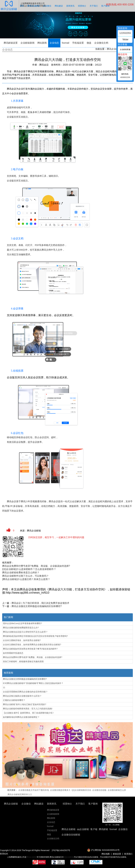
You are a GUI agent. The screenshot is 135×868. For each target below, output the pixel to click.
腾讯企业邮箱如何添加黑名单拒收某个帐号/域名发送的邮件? (30, 649)
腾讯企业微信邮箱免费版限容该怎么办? (21, 628)
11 (4, 687)
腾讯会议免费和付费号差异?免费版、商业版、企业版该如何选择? (36, 566)
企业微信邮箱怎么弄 (117, 790)
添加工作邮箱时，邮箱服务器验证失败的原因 (23, 661)
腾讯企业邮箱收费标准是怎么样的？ (21, 573)
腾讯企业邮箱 (33, 6)
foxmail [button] (113, 829)
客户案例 (105, 6)
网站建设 (59, 6)
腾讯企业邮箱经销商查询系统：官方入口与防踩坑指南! (28, 709)
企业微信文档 (101, 43)
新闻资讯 (70, 6)
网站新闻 (42, 43)
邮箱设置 (117, 854)
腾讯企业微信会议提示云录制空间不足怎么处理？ (25, 632)
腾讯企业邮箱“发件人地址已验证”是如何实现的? (25, 704)
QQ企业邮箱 (68, 857)
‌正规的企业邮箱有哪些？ (14, 700)
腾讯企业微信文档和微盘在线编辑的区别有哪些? (37, 606)
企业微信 (47, 6)
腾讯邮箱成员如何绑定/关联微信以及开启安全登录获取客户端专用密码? (35, 636)
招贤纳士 (82, 6)
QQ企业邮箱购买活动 (81, 790)
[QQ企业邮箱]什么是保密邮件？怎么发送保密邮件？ (29, 569)
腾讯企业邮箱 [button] (69, 829)
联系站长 (4, 854)
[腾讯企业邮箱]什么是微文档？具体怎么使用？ (26, 579)
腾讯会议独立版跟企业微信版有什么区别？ (22, 696)
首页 (22, 6)
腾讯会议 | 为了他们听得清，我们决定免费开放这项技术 (40, 603)
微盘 (89, 43)
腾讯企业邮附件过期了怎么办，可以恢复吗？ (25, 576)
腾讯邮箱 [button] (103, 829)
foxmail (66, 43)
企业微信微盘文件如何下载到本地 (34, 790)
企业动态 (54, 43)
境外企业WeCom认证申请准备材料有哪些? (22, 623)
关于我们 (94, 6)
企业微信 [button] (123, 829)
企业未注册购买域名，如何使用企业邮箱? (22, 640)
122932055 (125, 33)
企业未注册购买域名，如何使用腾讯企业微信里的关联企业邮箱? (32, 645)
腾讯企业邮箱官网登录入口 (20, 794)
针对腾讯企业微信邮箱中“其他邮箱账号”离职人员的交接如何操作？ (33, 683)
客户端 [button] (94, 829)
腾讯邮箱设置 (11, 43)
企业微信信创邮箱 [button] (71, 835)
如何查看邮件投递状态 (13, 653)
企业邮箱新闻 (27, 43)
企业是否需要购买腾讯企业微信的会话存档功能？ (25, 692)
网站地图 (106, 854)
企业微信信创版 (99, 790)
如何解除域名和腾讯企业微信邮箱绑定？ (21, 717)
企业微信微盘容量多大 (60, 790)
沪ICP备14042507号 (61, 850)
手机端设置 (78, 43)
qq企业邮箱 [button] (83, 829)
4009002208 (125, 77)
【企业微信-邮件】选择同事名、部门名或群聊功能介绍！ (29, 713)
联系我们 (128, 854)
